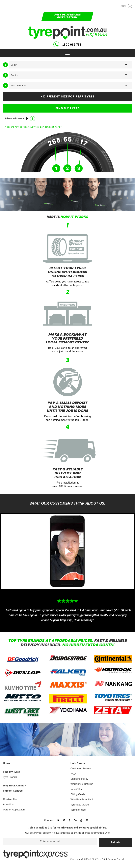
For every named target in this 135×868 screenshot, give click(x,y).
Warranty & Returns (82, 784)
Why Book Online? (14, 786)
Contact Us (10, 799)
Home (7, 763)
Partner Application (14, 810)
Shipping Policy (79, 779)
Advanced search (17, 118)
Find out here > (53, 127)
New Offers (77, 789)
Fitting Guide (78, 794)
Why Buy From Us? (82, 799)
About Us (8, 804)
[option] (67, 573)
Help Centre (78, 763)
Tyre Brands (10, 777)
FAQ (73, 774)
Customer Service (81, 768)
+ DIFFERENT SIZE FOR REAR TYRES (67, 96)
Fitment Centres (13, 791)
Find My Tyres (12, 772)
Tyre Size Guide (80, 805)
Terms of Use (78, 810)
